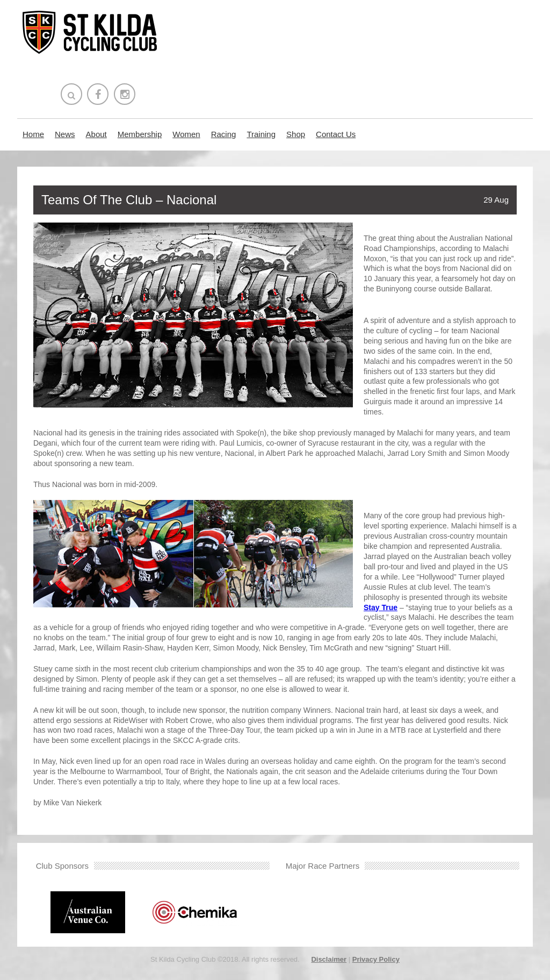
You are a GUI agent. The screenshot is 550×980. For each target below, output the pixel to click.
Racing (224, 134)
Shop (296, 134)
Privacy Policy (376, 959)
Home (33, 134)
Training (261, 134)
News (65, 134)
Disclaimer (329, 959)
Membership (140, 134)
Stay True (381, 607)
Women (186, 134)
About (96, 134)
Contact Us (336, 134)
